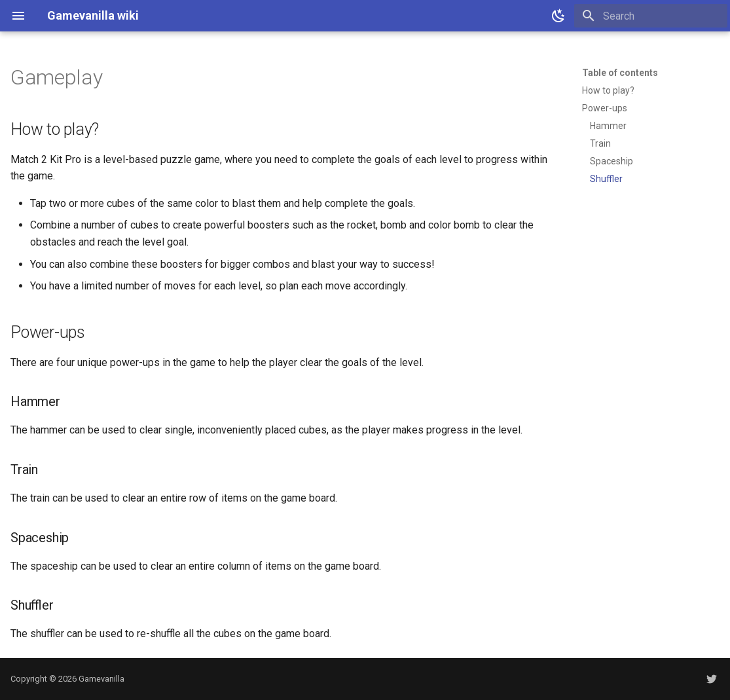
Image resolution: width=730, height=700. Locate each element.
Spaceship (611, 161)
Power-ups (605, 108)
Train (600, 143)
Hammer (608, 126)
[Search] (651, 16)
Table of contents (620, 73)
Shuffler (606, 179)
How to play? (608, 90)
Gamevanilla (101, 679)
